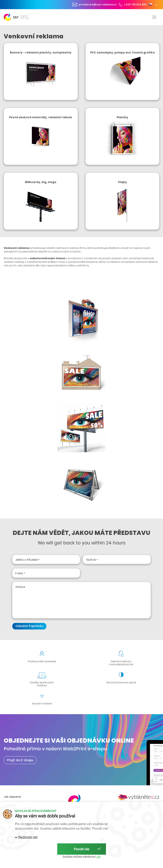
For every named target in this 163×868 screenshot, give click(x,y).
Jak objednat (12, 797)
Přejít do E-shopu (20, 760)
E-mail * (20, 573)
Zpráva (20, 587)
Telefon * (92, 560)
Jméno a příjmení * (27, 560)
